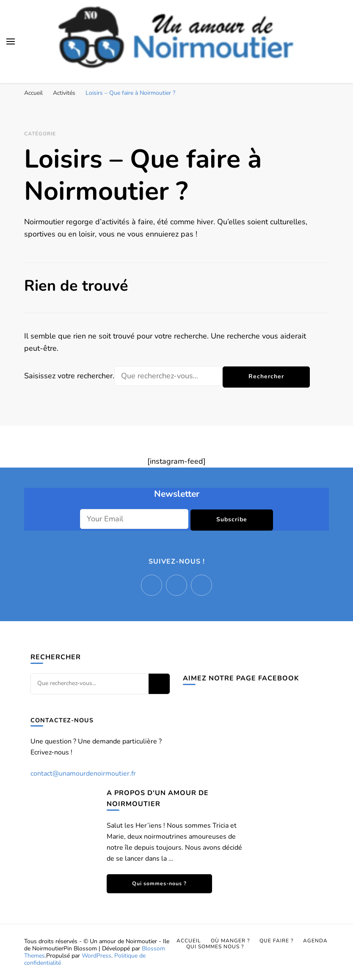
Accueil (189, 941)
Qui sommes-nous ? (159, 883)
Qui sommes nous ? (215, 947)
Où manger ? (230, 941)
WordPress (97, 956)
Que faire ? (276, 941)
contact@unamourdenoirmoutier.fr (83, 774)
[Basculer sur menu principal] (11, 41)
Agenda (315, 941)
